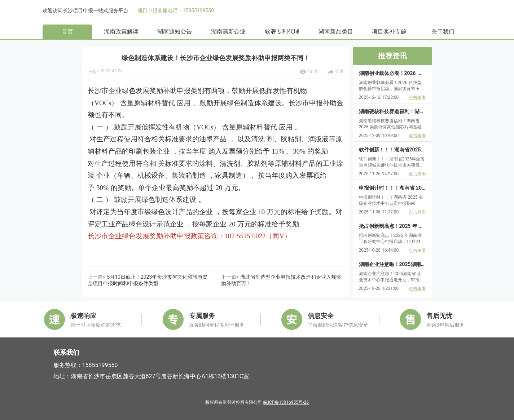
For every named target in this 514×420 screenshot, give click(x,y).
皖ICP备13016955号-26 (286, 402)
